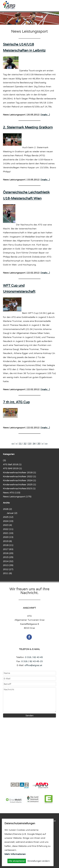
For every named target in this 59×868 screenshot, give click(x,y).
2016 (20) (8, 553)
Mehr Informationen (15, 854)
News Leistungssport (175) (17, 497)
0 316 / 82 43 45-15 (32, 661)
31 (20, 443)
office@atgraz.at (33, 665)
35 (39, 443)
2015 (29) (8, 557)
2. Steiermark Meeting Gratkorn (28, 127)
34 (34, 443)
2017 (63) (8, 549)
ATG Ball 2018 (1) (12, 464)
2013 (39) (8, 565)
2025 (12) (8, 517)
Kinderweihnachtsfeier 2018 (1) (19, 472)
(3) (4, 460)
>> (46, 443)
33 (29, 443)
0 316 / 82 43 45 (34, 657)
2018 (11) (8, 545)
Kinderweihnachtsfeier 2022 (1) (19, 476)
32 (25, 443)
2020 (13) (8, 537)
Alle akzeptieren (17, 861)
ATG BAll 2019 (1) (12, 468)
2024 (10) (8, 521)
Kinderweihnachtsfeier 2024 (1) (19, 480)
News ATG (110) (12, 493)
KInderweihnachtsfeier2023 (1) (19, 488)
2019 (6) (7, 541)
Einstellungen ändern (39, 861)
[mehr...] (45, 115)
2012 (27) (8, 569)
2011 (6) (7, 573)
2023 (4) (7, 525)
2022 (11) (8, 529)
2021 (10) (8, 533)
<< (13, 443)
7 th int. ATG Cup (16, 402)
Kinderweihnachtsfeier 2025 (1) (19, 485)
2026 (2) (7, 509)
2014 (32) (8, 561)
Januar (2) (12, 513)
